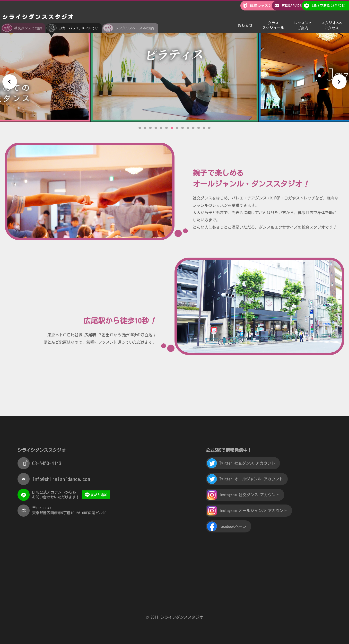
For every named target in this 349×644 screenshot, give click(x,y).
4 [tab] (156, 128)
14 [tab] (209, 128)
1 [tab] (140, 128)
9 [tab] (183, 128)
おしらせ (245, 19)
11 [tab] (193, 128)
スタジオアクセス (332, 19)
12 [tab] (199, 128)
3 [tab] (150, 128)
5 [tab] (161, 128)
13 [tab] (204, 128)
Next (339, 82)
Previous (10, 82)
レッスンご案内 (303, 19)
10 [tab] (188, 128)
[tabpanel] (175, 74)
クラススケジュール (273, 19)
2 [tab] (145, 128)
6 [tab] (166, 128)
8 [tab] (177, 128)
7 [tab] (172, 128)
